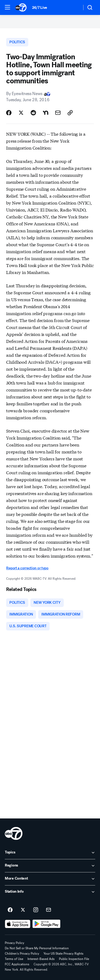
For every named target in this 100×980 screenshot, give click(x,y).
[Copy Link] (70, 113)
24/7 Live (40, 8)
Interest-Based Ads (41, 959)
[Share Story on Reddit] (33, 113)
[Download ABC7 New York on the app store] (18, 924)
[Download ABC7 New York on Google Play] (47, 924)
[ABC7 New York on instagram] (36, 910)
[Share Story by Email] (58, 113)
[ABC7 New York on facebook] (10, 910)
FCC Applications (17, 964)
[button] (7, 7)
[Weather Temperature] (73, 7)
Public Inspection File (74, 959)
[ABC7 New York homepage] (21, 7)
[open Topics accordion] (50, 853)
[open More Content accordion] (50, 879)
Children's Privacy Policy (22, 954)
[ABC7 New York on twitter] (23, 910)
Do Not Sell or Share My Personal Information (37, 948)
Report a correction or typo (27, 568)
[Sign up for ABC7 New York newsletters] (49, 910)
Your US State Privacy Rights (63, 954)
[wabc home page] (14, 833)
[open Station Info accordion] (50, 892)
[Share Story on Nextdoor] (46, 113)
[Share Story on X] (21, 113)
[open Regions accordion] (50, 866)
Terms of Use (14, 959)
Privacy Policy (15, 943)
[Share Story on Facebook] (9, 113)
